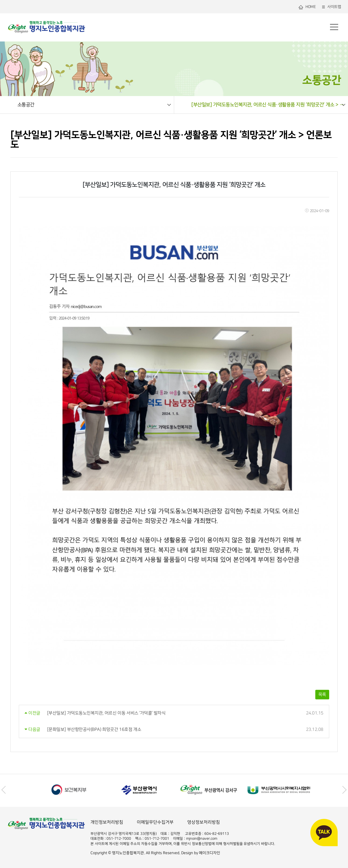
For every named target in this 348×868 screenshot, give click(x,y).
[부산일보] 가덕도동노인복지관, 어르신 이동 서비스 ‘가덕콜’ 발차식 (106, 713)
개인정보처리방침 (107, 822)
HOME (307, 7)
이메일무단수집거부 (155, 822)
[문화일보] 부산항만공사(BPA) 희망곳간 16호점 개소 (94, 730)
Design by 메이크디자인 (201, 853)
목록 (322, 695)
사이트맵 (331, 7)
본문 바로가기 (0, 0)
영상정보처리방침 (204, 822)
